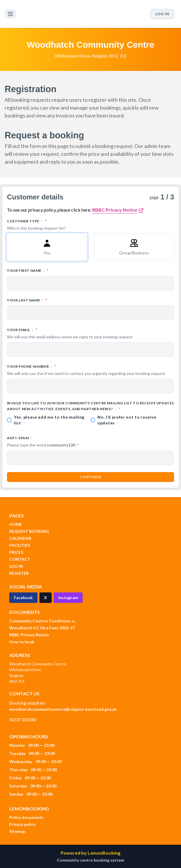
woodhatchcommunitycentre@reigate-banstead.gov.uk (63, 709)
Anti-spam (68, 442)
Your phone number (91, 370)
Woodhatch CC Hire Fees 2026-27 (42, 628)
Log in (162, 14)
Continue (91, 477)
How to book (22, 642)
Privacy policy (22, 824)
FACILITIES (20, 545)
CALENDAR (20, 538)
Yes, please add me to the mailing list (49, 420)
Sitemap (17, 831)
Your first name (53, 270)
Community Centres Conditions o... (43, 621)
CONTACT (20, 559)
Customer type (91, 225)
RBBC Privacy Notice (115, 210)
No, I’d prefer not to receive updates (127, 420)
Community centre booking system (91, 860)
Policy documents (26, 817)
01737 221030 (22, 720)
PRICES (16, 552)
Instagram (68, 598)
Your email (91, 333)
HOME (16, 524)
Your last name (53, 300)
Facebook (23, 598)
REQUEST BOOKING (29, 531)
